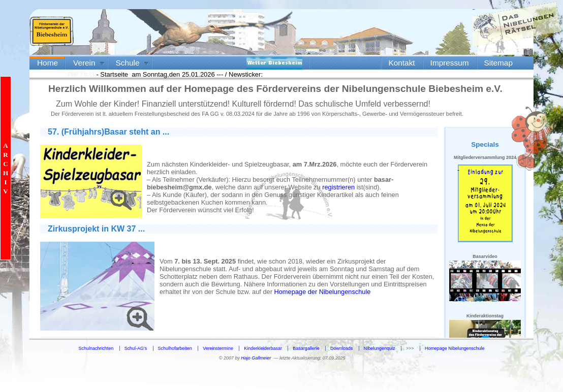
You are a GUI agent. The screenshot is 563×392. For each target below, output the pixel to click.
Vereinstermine (218, 348)
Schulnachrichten (96, 348)
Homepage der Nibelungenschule (323, 292)
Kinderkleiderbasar (263, 348)
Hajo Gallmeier (256, 358)
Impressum (450, 63)
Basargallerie (306, 348)
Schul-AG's (136, 348)
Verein (84, 63)
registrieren (338, 187)
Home (48, 63)
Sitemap (498, 63)
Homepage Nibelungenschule (455, 348)
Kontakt (402, 63)
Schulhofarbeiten (175, 348)
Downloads (341, 348)
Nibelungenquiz (380, 348)
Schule (128, 63)
